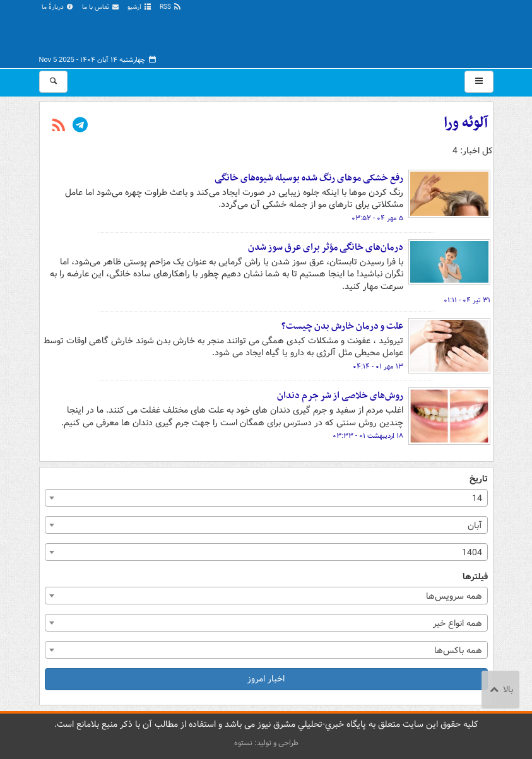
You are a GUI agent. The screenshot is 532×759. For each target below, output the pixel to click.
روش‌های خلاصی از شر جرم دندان (340, 396)
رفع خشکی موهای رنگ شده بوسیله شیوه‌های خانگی (309, 178)
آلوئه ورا (466, 123)
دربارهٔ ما (58, 7)
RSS (171, 7)
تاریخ (479, 479)
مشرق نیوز (399, 32)
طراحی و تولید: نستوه (266, 743)
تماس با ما (101, 7)
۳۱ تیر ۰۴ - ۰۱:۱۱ (467, 300)
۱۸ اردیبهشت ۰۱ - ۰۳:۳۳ (368, 436)
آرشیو (140, 7)
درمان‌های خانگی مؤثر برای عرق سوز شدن (326, 247)
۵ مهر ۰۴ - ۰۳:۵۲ (377, 218)
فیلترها (475, 577)
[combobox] (266, 498)
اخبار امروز (266, 679)
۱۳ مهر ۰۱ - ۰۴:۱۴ (378, 367)
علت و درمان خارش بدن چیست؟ (342, 326)
